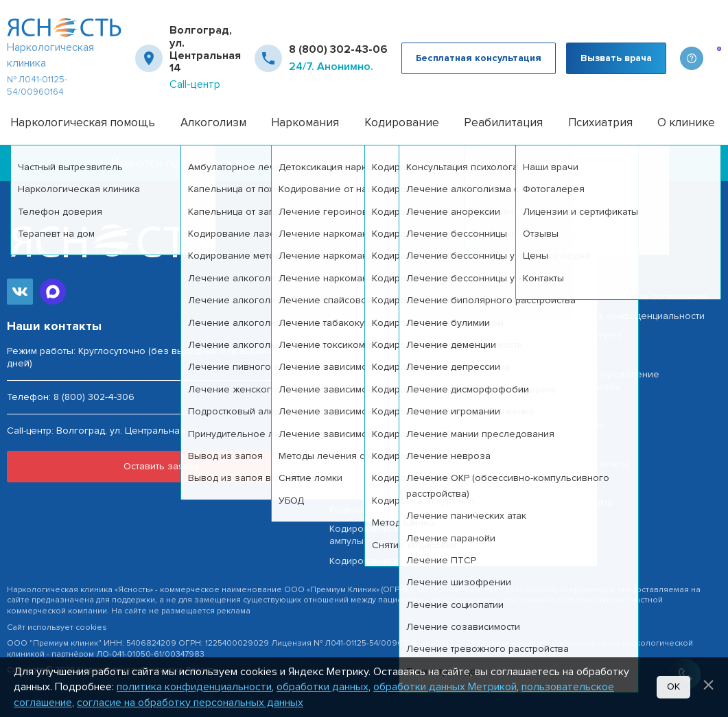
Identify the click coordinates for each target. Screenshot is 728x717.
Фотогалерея (591, 335)
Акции (573, 278)
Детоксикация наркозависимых (401, 490)
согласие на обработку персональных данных (190, 703)
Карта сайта (586, 503)
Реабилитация (503, 122)
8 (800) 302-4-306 (94, 397)
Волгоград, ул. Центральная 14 (205, 49)
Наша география (599, 258)
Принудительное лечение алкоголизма (421, 413)
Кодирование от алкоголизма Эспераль (422, 561)
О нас (573, 483)
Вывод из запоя (367, 432)
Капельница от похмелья (387, 316)
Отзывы (578, 406)
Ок (673, 686)
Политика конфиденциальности (632, 316)
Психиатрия (600, 122)
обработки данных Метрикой (445, 687)
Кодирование (402, 122)
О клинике (686, 122)
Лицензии (583, 425)
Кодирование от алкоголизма (398, 509)
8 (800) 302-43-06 (338, 49)
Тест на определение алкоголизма (610, 380)
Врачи (574, 355)
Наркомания (305, 122)
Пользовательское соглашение (634, 297)
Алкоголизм (213, 122)
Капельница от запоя (378, 335)
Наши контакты (594, 464)
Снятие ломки (361, 471)
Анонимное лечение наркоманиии (409, 452)
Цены (573, 445)
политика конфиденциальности (194, 687)
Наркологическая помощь (83, 122)
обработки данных (322, 687)
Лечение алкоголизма (382, 297)
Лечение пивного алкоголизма (402, 393)
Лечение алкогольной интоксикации (414, 374)
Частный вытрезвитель (382, 278)
